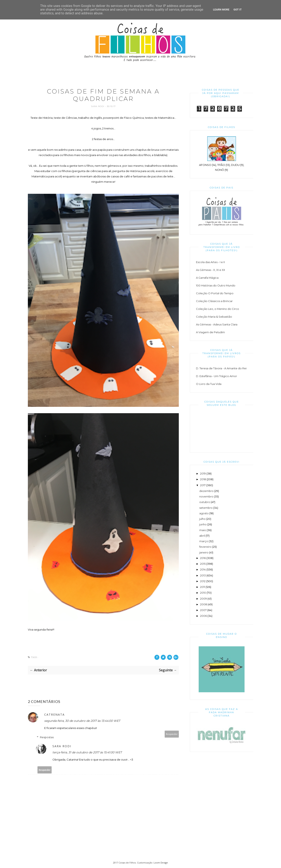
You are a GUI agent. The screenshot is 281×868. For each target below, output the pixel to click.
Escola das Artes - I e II (210, 262)
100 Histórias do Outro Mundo (216, 285)
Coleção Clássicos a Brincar (214, 301)
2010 (203, 593)
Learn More (221, 10)
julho (202, 519)
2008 (204, 604)
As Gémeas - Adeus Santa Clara (217, 324)
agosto (204, 513)
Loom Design (161, 863)
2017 (203, 485)
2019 (203, 473)
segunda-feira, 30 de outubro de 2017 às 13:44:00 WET (82, 721)
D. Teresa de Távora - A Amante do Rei (221, 368)
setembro (206, 508)
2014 (203, 569)
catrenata (54, 715)
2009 (203, 599)
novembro (206, 496)
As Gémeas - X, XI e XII (210, 270)
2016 (203, 558)
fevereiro (205, 547)
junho (203, 524)
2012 (203, 581)
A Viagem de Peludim (210, 332)
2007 (203, 610)
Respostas (47, 737)
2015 (203, 564)
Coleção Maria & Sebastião (214, 317)
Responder (172, 734)
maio (203, 530)
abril (202, 536)
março (204, 541)
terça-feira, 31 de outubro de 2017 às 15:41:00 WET (87, 753)
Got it (238, 10)
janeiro (204, 552)
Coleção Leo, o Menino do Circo (218, 309)
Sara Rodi (98, 107)
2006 (203, 616)
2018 (203, 479)
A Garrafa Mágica (207, 278)
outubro (205, 502)
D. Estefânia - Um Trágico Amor (216, 376)
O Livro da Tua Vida (209, 384)
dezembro (206, 491)
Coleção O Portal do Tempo (215, 293)
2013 (203, 575)
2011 (203, 587)
